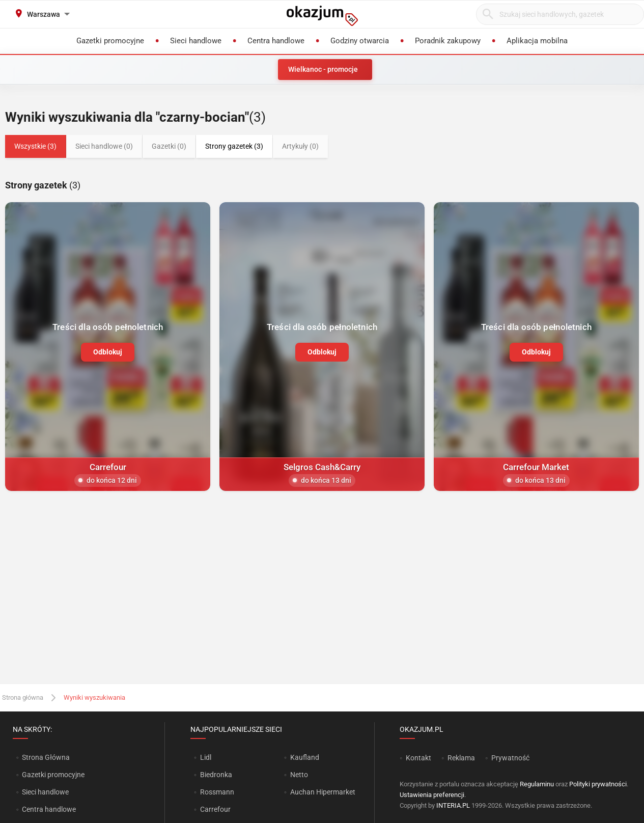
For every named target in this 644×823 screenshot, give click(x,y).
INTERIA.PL (453, 805)
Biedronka (216, 775)
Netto (299, 775)
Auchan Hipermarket (323, 792)
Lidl (206, 757)
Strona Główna (46, 757)
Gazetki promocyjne (53, 775)
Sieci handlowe (45, 792)
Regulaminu (537, 784)
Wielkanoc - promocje (323, 69)
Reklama (461, 758)
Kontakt (418, 758)
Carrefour (215, 809)
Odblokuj (108, 352)
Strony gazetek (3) (234, 146)
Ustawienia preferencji (432, 795)
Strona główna (23, 697)
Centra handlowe (49, 809)
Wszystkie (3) (35, 146)
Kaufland (305, 757)
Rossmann (217, 792)
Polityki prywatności (598, 784)
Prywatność (510, 758)
